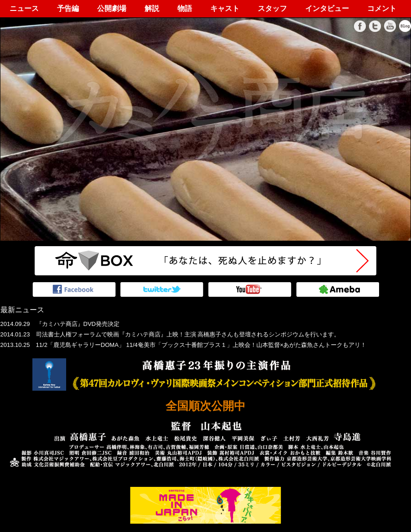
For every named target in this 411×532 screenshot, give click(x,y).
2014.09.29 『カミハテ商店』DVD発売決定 (60, 324)
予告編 (68, 8)
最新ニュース (22, 310)
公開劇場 (112, 8)
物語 (185, 8)
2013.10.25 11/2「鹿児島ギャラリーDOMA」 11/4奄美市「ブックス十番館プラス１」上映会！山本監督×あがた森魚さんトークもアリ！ (184, 345)
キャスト (225, 8)
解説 (152, 8)
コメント (382, 8)
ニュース (24, 8)
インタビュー (327, 8)
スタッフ (272, 8)
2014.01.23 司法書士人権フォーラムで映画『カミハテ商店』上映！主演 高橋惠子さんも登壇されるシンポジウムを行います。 (170, 334)
